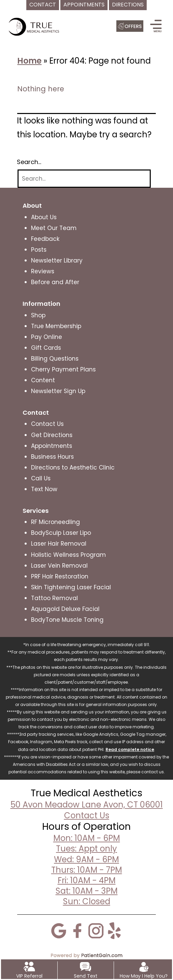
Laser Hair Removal (59, 544)
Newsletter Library (57, 260)
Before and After (55, 282)
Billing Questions (55, 359)
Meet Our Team (54, 228)
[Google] (59, 930)
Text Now (44, 489)
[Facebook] (77, 930)
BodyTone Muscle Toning (67, 620)
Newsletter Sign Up (58, 391)
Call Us (41, 478)
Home (29, 61)
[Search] (84, 179)
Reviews (43, 271)
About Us (44, 217)
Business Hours (52, 457)
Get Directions (52, 435)
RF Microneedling (55, 522)
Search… (29, 162)
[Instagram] (96, 930)
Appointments (52, 446)
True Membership (56, 326)
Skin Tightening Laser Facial (71, 587)
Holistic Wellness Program (68, 555)
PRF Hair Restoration (60, 576)
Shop (38, 315)
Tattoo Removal (54, 598)
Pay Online (47, 337)
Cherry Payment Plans (63, 369)
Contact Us (47, 424)
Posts (39, 250)
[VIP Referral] (29, 966)
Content (43, 380)
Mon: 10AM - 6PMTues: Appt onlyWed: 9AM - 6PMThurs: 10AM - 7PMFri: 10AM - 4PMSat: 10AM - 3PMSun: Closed (87, 870)
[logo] (35, 26)
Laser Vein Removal (59, 566)
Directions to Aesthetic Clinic (73, 468)
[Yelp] (114, 930)
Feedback (45, 239)
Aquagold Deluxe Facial (65, 609)
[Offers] (130, 26)
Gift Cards (46, 348)
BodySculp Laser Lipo (61, 533)
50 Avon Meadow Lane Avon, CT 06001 (87, 805)
